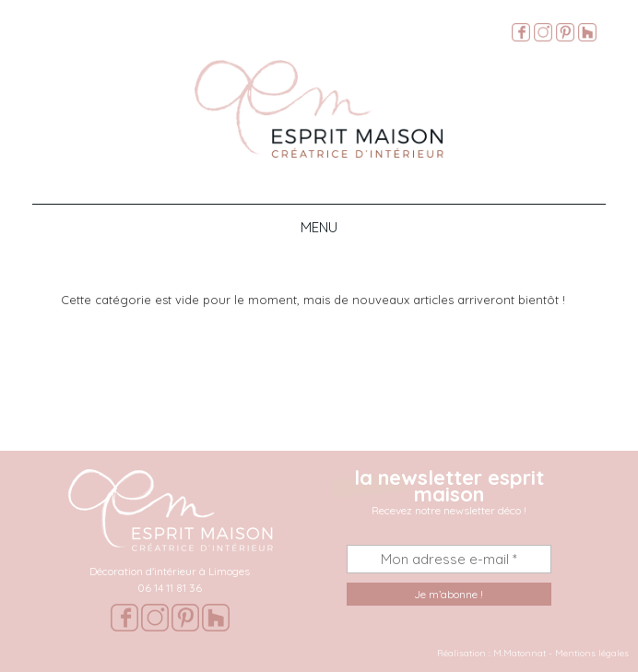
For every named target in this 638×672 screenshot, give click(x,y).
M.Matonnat (520, 653)
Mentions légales (592, 653)
